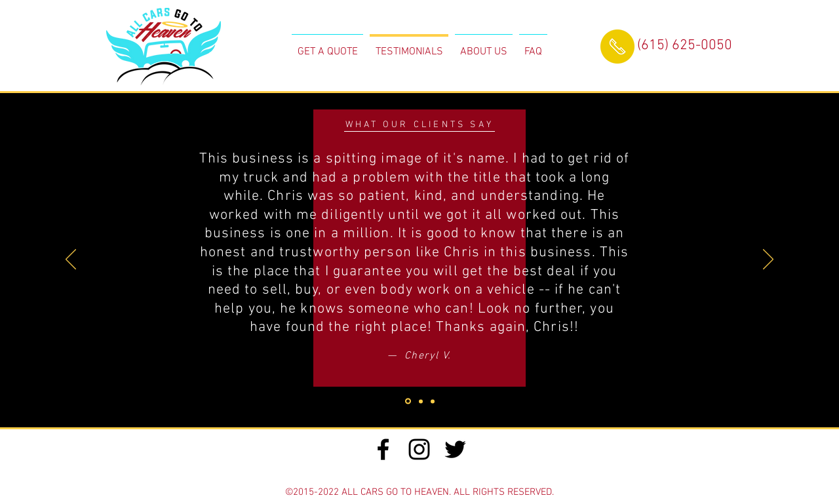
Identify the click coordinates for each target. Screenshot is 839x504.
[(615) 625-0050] (684, 46)
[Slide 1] (421, 401)
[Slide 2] (433, 401)
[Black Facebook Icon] (383, 449)
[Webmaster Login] (419, 475)
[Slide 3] (408, 401)
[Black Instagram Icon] (419, 449)
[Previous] (71, 260)
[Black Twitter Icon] (455, 449)
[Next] (768, 260)
